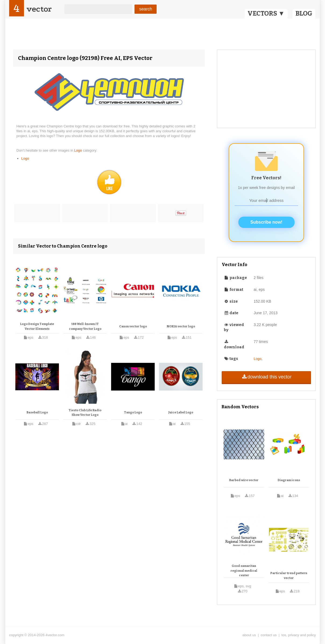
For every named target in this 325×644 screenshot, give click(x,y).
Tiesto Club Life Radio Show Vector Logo (85, 413)
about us (249, 635)
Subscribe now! (266, 222)
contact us (269, 635)
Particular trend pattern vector (289, 576)
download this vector (266, 377)
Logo (79, 150)
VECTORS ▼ (266, 13)
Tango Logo (133, 412)
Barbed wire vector (244, 480)
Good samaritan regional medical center (244, 571)
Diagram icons (289, 480)
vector (39, 9)
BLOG (304, 13)
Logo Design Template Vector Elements (37, 326)
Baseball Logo (37, 412)
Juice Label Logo (181, 412)
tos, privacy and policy (299, 635)
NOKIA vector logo (181, 326)
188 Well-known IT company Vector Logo (85, 326)
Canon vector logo (133, 326)
